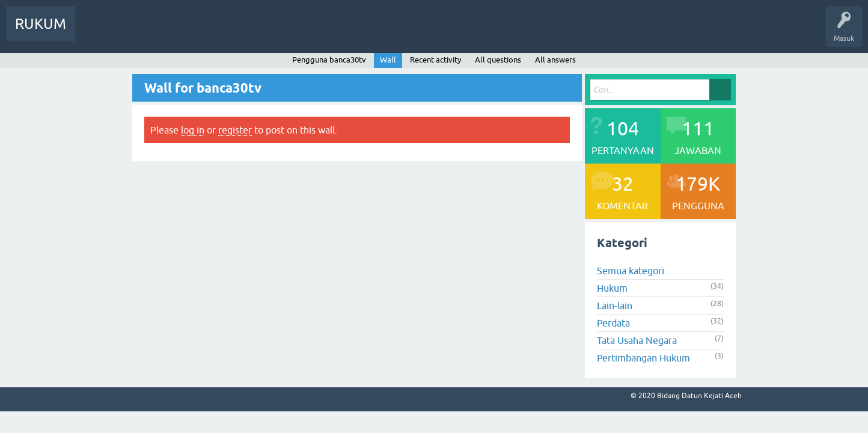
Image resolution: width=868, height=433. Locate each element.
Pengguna (188, 32)
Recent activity (436, 60)
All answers (555, 60)
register (235, 130)
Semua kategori (631, 271)
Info (96, 32)
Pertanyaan (140, 32)
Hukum (612, 288)
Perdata (613, 323)
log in (193, 130)
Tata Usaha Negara (637, 340)
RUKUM (41, 24)
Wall (388, 60)
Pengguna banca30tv (329, 60)
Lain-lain (615, 306)
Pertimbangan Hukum (643, 358)
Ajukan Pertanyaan (250, 32)
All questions (498, 60)
